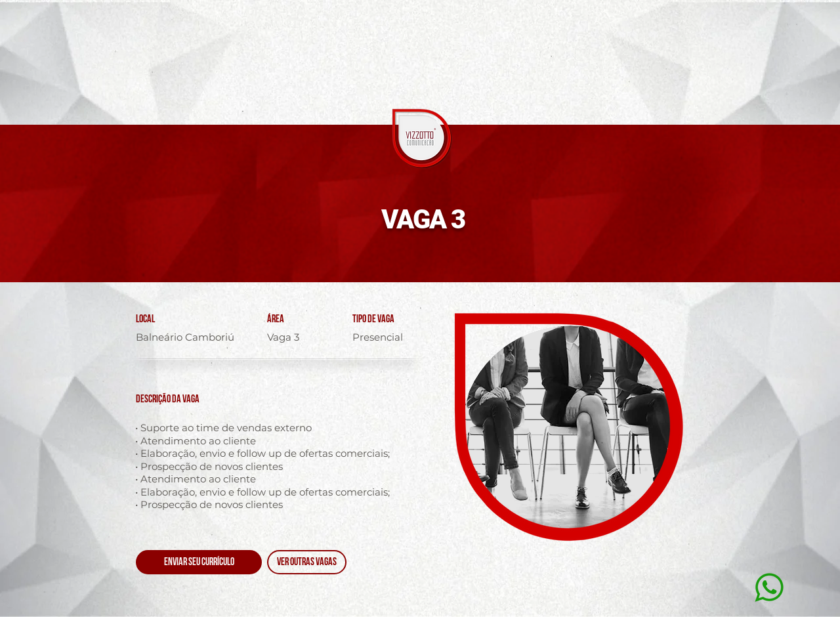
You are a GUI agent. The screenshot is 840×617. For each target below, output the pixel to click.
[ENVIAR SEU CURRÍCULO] (199, 562)
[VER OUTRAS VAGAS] (307, 562)
